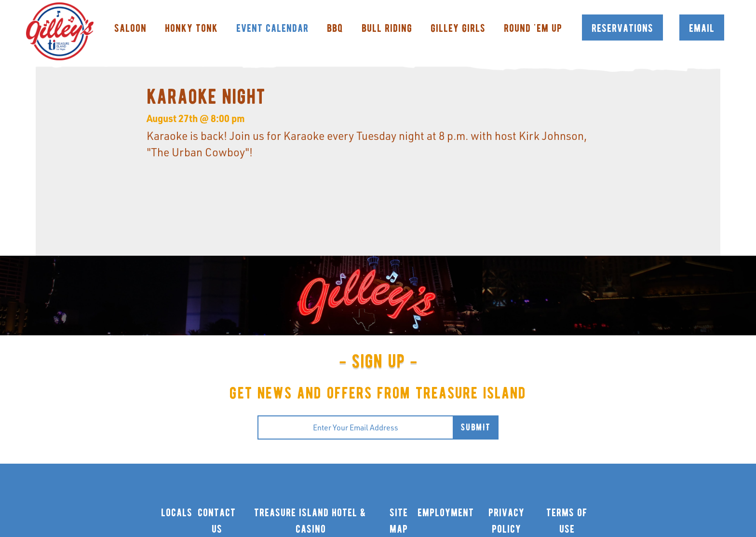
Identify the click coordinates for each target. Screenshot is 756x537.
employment (446, 513)
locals (177, 513)
